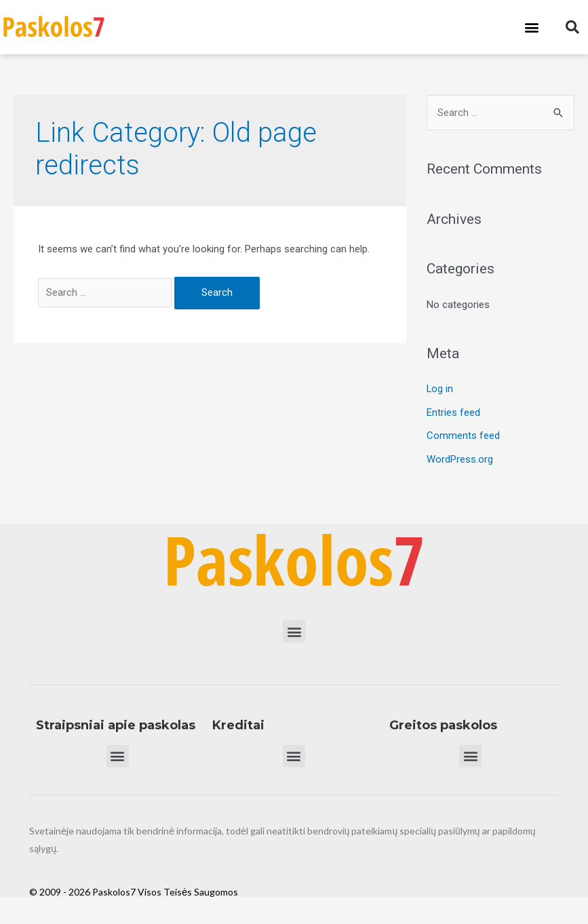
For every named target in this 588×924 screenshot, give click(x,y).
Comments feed (463, 435)
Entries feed (453, 412)
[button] (532, 27)
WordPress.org (460, 457)
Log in (440, 389)
